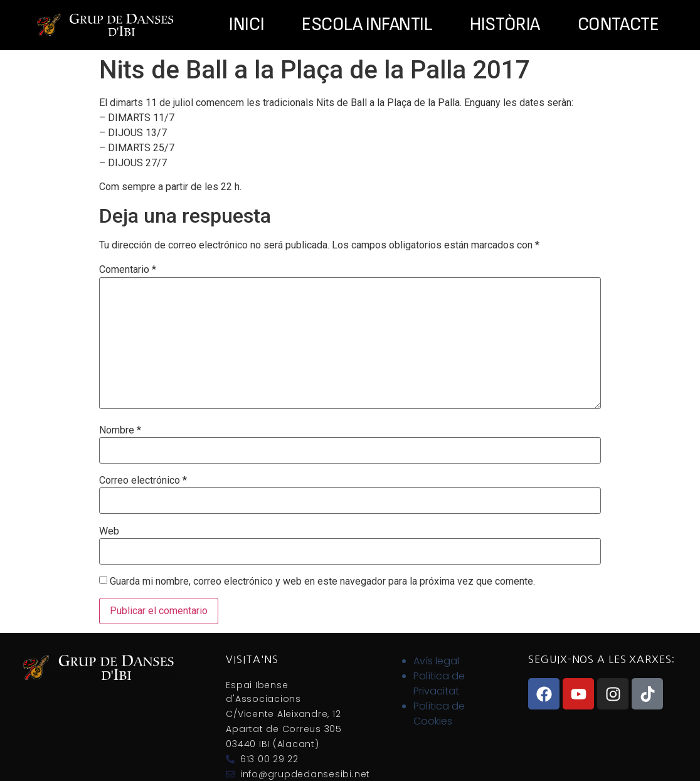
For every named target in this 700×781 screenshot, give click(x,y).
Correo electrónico (143, 481)
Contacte (618, 25)
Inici (247, 25)
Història (505, 25)
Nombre (120, 430)
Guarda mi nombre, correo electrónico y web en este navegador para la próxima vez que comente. (322, 582)
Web (109, 531)
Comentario (128, 270)
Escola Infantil (367, 25)
